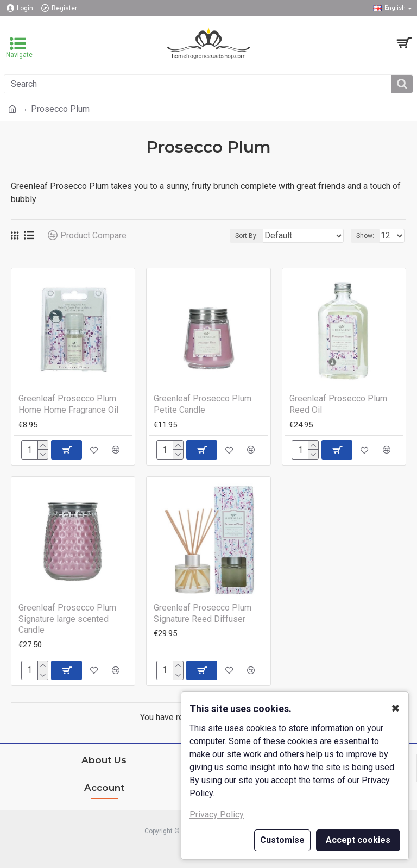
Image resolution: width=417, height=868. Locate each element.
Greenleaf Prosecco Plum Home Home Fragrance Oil (68, 404)
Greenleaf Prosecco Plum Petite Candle (203, 404)
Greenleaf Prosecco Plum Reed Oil (338, 404)
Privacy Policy (217, 814)
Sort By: (247, 236)
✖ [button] (396, 708)
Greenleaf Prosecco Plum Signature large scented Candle (67, 619)
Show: (365, 236)
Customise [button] (282, 840)
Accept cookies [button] (358, 840)
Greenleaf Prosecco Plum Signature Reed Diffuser (203, 613)
